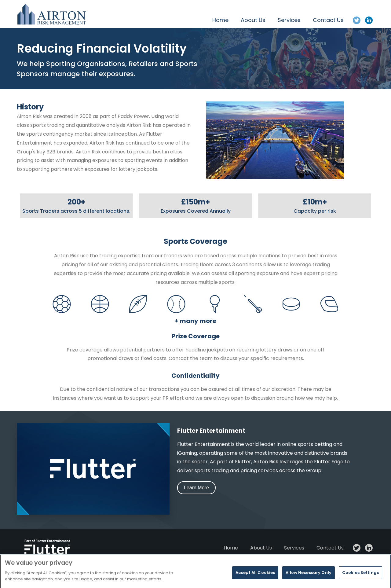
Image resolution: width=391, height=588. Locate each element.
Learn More (196, 488)
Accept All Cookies (255, 580)
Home (220, 20)
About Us (253, 20)
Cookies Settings (360, 580)
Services (289, 20)
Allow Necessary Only (309, 580)
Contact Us (328, 20)
